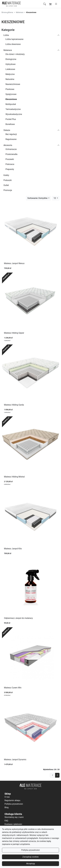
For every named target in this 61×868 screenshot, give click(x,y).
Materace (20, 12)
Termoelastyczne (13, 109)
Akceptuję (30, 864)
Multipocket (11, 104)
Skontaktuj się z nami (14, 817)
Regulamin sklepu (12, 800)
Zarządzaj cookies (30, 857)
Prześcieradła (11, 154)
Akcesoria (8, 145)
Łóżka (6, 35)
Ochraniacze (11, 149)
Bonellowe (10, 124)
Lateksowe (10, 69)
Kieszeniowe (11, 99)
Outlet (6, 185)
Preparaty (10, 169)
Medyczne (10, 74)
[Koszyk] (50, 4)
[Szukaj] (45, 4)
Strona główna (7, 12)
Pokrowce (10, 164)
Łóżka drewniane (13, 44)
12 (55, 198)
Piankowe (10, 89)
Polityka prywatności (30, 850)
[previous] (53, 775)
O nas (7, 797)
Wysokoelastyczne (14, 114)
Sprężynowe (11, 94)
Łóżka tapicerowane (14, 39)
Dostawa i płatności (13, 824)
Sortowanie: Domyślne (38, 198)
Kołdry (6, 175)
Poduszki (8, 180)
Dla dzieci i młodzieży (15, 54)
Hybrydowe (10, 64)
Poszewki (10, 159)
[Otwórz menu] (56, 4)
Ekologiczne (11, 59)
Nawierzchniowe (13, 84)
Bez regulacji (11, 134)
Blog (7, 807)
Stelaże (7, 130)
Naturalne (10, 79)
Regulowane (11, 139)
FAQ (6, 821)
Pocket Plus (11, 119)
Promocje (8, 190)
